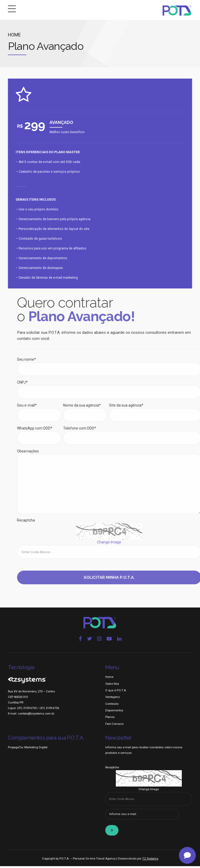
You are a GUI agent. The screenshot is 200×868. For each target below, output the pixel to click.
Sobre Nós (112, 686)
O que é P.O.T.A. (116, 692)
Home (14, 35)
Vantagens (113, 699)
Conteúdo (112, 706)
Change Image (149, 791)
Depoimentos (114, 712)
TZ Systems (150, 861)
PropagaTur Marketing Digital (28, 749)
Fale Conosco (114, 726)
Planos (110, 719)
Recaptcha (112, 769)
